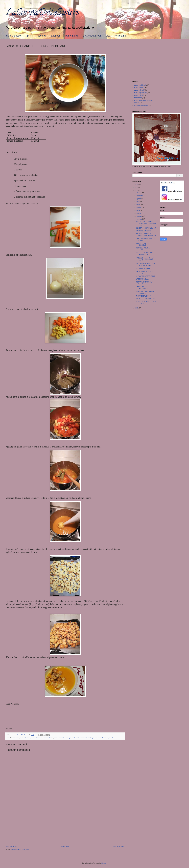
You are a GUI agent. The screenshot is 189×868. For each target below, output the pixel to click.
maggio (139, 207)
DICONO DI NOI (92, 36)
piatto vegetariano (48, 738)
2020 (137, 187)
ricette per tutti (109, 738)
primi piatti (61, 738)
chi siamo (121, 36)
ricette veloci (138, 95)
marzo (139, 213)
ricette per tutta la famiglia (96, 738)
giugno (139, 204)
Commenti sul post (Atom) (21, 850)
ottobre (139, 193)
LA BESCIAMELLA (142, 279)
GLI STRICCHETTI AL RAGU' (146, 228)
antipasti (56, 36)
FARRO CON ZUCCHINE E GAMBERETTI (145, 254)
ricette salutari (139, 90)
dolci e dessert (14, 36)
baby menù (72, 36)
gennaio (139, 219)
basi (108, 36)
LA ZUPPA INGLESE (143, 269)
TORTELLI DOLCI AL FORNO (143, 249)
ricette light (68, 738)
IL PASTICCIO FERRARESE (146, 276)
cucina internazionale (141, 105)
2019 (137, 190)
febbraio (139, 216)
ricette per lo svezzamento (80, 738)
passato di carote (25, 738)
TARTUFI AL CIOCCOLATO (145, 299)
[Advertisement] (65, 825)
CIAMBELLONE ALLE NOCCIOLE (143, 244)
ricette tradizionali (140, 85)
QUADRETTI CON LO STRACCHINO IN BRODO (146, 235)
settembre (140, 196)
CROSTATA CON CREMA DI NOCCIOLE (146, 240)
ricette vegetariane (140, 93)
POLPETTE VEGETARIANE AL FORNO (145, 292)
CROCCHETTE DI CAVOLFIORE (142, 287)
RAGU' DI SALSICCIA (143, 296)
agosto (139, 199)
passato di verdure (36, 738)
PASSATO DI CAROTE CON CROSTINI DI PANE (146, 265)
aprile (139, 210)
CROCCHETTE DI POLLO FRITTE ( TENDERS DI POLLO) (145, 259)
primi (30, 36)
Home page (65, 846)
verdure (137, 103)
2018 (137, 308)
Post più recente (12, 846)
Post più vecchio (119, 846)
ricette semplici (139, 88)
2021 (137, 185)
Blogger (104, 863)
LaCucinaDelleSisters (42, 13)
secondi (42, 36)
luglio (138, 202)
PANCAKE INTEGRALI (144, 231)
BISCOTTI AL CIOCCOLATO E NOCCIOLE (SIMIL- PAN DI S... (146, 223)
